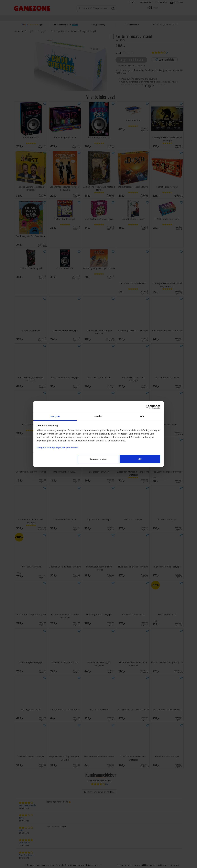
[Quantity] (128, 53)
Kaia (21, 830)
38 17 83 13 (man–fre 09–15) (165, 25)
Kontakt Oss (161, 2)
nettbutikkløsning (144, 865)
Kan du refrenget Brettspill (83, 31)
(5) (167, 52)
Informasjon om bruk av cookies (40, 865)
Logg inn (178, 2)
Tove (21, 818)
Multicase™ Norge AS (169, 865)
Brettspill (29, 31)
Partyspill (42, 31)
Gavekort (132, 2)
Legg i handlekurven (131, 59)
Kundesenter (146, 2)
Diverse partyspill (58, 31)
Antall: (118, 53)
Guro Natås (24, 843)
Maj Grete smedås (28, 805)
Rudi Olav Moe (26, 855)
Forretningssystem (125, 865)
